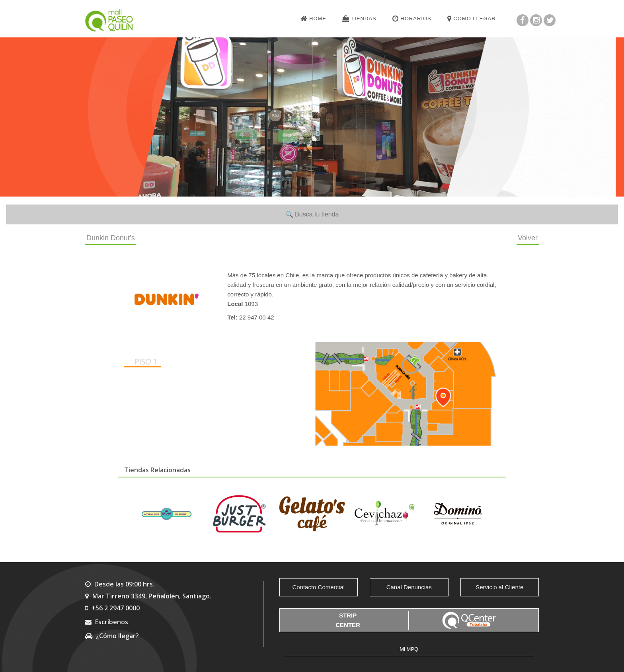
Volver (528, 238)
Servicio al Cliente (499, 587)
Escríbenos (107, 622)
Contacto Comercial (318, 587)
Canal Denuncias (409, 587)
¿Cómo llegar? (112, 636)
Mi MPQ (409, 649)
